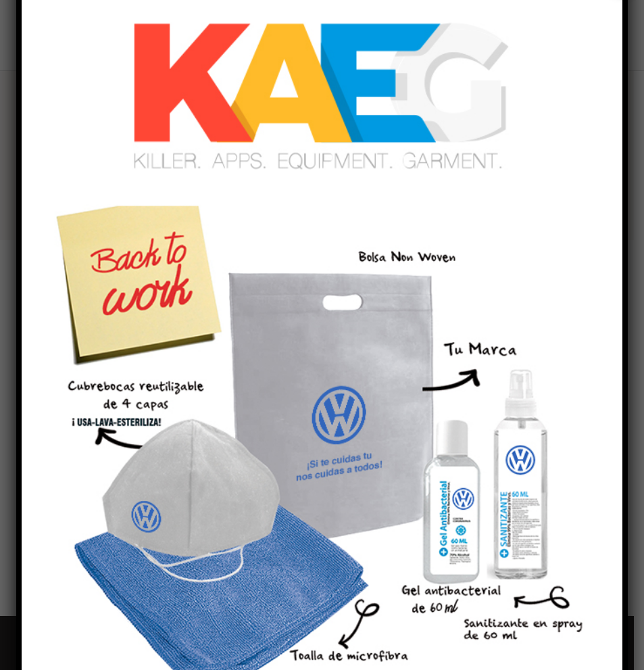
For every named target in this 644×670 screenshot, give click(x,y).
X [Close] (622, 12)
